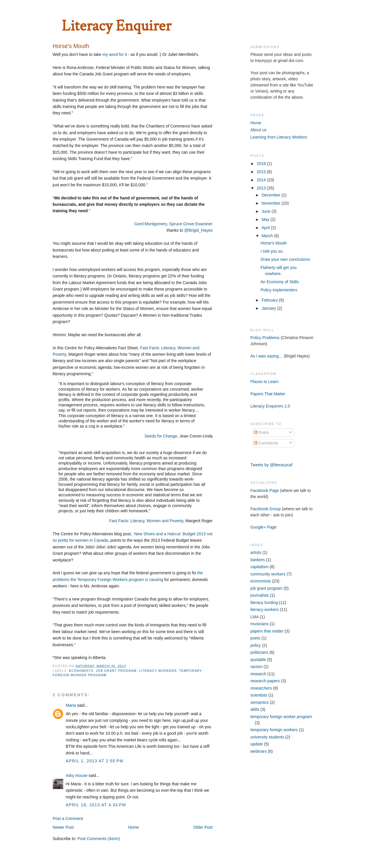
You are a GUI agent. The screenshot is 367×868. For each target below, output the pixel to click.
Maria (71, 705)
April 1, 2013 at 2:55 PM (95, 761)
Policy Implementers (279, 290)
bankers (258, 560)
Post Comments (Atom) (99, 839)
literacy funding (264, 603)
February (270, 300)
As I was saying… (267, 356)
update (257, 744)
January (269, 308)
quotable (258, 660)
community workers (268, 574)
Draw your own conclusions (285, 259)
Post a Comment (68, 819)
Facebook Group (266, 509)
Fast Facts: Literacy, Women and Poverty (146, 521)
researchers (261, 688)
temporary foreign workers (274, 730)
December (271, 195)
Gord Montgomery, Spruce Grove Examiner (173, 224)
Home (133, 827)
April (266, 228)
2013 (262, 188)
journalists (260, 595)
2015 (262, 172)
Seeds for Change (160, 436)
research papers (265, 681)
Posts (261, 433)
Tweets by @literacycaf (271, 465)
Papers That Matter (268, 394)
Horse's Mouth (274, 243)
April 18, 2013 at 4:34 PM (96, 805)
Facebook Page (265, 490)
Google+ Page (263, 527)
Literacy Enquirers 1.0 (270, 406)
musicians (259, 624)
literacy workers (158, 671)
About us (258, 130)
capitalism (259, 567)
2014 (262, 180)
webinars (259, 751)
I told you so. (272, 251)
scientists (259, 695)
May (266, 219)
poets (255, 638)
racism (256, 667)
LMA (255, 617)
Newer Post (63, 827)
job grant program (116, 671)
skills (255, 709)
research (258, 674)
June (266, 211)
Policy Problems (265, 338)
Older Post (203, 827)
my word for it (115, 54)
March (268, 236)
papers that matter (267, 631)
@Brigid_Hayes (198, 230)
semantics (260, 702)
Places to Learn (264, 382)
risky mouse (77, 775)
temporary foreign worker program (281, 717)
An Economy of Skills (280, 282)
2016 (262, 164)
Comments (266, 443)
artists (256, 552)
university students (267, 737)
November (271, 203)
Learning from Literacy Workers (279, 137)
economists (81, 671)
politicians (259, 652)
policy (256, 645)
